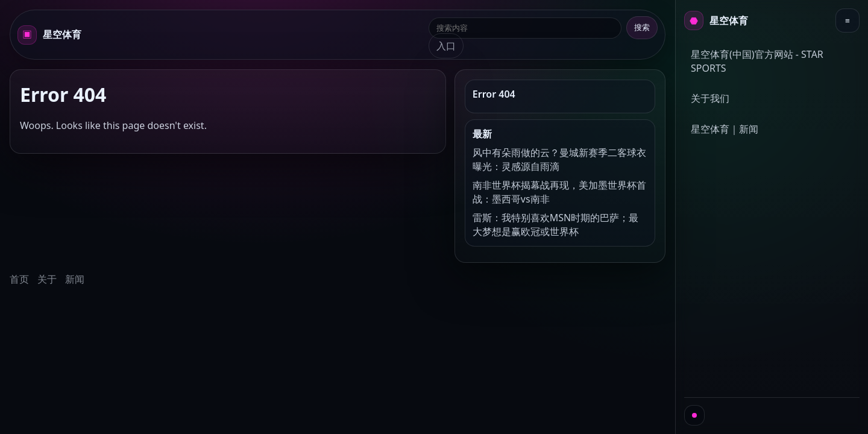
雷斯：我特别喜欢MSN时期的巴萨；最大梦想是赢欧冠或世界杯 (555, 225)
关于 (47, 279)
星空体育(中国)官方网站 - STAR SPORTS (757, 61)
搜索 (642, 27)
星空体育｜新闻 (725, 129)
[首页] (716, 20)
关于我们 (710, 98)
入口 (446, 46)
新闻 (75, 279)
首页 (19, 279)
